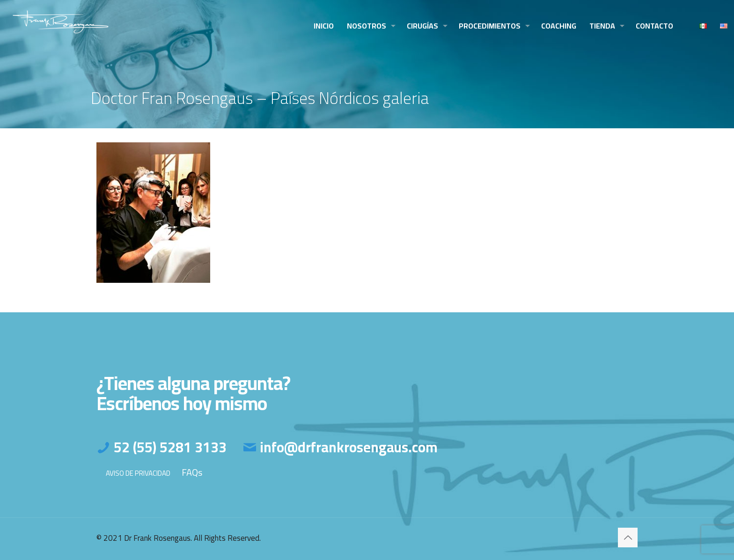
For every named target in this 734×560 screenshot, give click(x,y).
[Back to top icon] (628, 538)
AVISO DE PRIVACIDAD (138, 473)
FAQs (192, 472)
